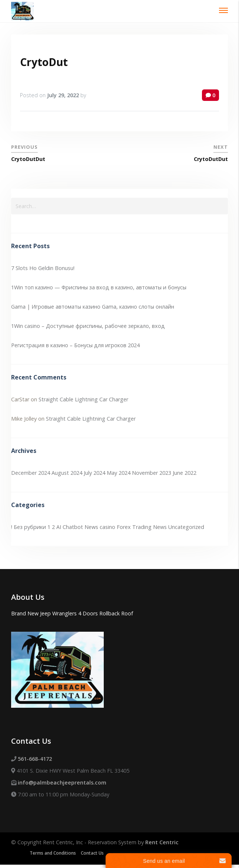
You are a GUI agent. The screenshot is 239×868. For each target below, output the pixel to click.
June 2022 (185, 473)
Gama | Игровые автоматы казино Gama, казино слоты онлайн (93, 307)
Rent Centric (162, 842)
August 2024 (67, 473)
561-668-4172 (35, 759)
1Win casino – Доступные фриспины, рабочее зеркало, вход (88, 326)
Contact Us (92, 853)
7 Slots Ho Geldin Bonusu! (43, 268)
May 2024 (119, 473)
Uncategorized (186, 527)
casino (107, 527)
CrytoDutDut (28, 159)
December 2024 (31, 473)
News (160, 527)
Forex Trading (134, 527)
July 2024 (94, 473)
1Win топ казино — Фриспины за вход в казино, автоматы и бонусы (99, 287)
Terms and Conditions (53, 853)
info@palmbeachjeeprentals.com (62, 782)
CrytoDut (44, 62)
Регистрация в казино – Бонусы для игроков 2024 (75, 345)
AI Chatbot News (77, 527)
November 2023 (152, 473)
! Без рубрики (29, 527)
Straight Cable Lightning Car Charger (83, 399)
